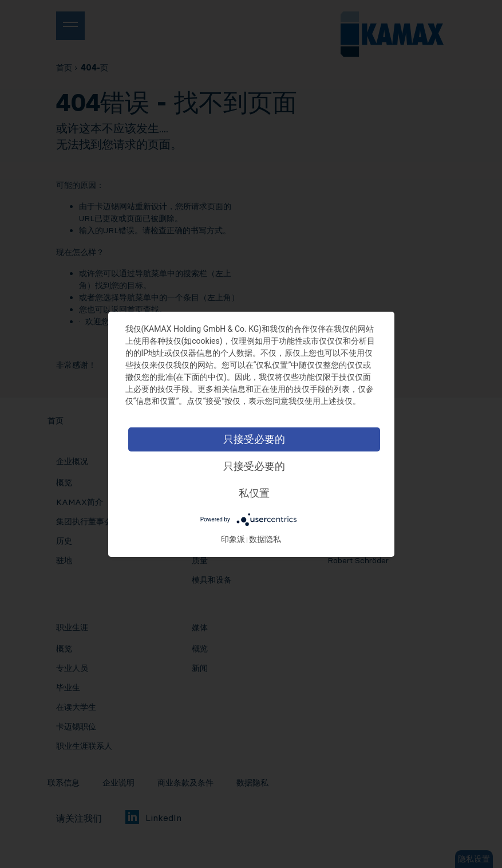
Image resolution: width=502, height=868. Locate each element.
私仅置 (255, 493)
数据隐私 (266, 539)
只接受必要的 (255, 439)
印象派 (234, 539)
